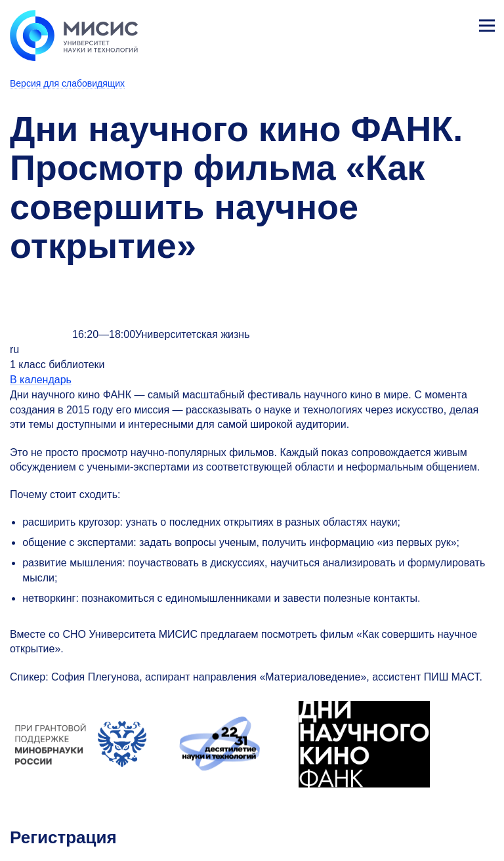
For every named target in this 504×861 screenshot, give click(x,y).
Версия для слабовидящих (67, 83)
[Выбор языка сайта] (425, 22)
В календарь (41, 380)
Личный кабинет (455, 24)
